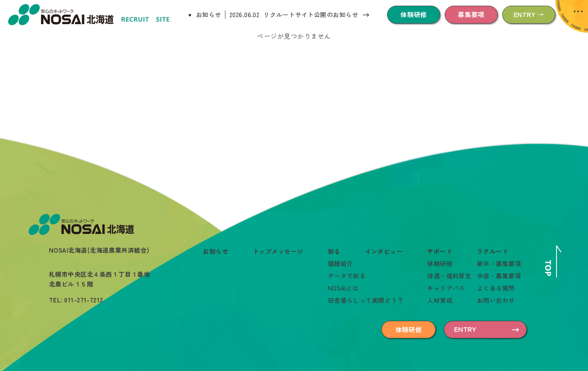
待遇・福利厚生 (449, 276)
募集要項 (471, 14)
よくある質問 (496, 288)
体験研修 (414, 14)
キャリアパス (446, 288)
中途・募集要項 (499, 276)
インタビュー (384, 251)
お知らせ (209, 14)
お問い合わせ (496, 300)
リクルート (493, 251)
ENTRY (465, 330)
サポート (440, 251)
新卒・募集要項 (499, 263)
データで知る (347, 276)
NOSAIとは (343, 288)
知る (334, 251)
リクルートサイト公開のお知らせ (311, 14)
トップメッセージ (278, 251)
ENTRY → (529, 14)
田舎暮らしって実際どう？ (366, 300)
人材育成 (440, 300)
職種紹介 (341, 263)
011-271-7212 (84, 300)
